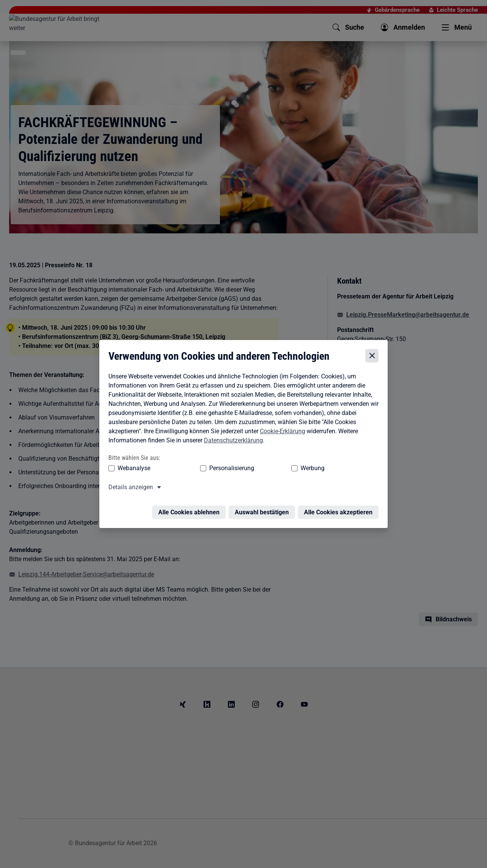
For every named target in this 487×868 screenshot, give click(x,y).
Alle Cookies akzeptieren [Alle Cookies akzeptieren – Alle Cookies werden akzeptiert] (340, 510)
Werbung (268, 470)
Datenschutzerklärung (232, 442)
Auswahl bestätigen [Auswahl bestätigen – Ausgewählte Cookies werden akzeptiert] (264, 510)
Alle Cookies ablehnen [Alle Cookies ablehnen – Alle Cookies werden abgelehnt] (191, 510)
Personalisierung (208, 470)
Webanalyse (132, 470)
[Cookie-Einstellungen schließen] (374, 358)
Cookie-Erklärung (281, 433)
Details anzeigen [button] (129, 489)
